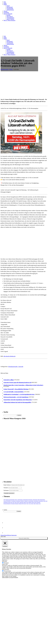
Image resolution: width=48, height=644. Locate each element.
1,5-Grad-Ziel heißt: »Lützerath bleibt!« (14, 392)
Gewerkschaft (10, 8)
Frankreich (26, 501)
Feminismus (18, 501)
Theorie (5, 11)
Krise (14, 502)
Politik (5, 4)
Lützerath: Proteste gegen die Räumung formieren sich (17, 382)
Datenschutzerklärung (6, 535)
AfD (4, 500)
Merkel (25, 502)
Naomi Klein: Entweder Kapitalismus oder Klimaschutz (18, 400)
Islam (44, 501)
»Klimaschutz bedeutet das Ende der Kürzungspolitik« (17, 402)
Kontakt (8, 15)
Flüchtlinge (22, 501)
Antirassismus (35, 500)
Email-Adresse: (7, 485)
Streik (25, 504)
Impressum (14, 535)
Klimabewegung (5, 69)
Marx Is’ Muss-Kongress (9, 20)
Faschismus (14, 501)
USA (40, 504)
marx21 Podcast (10, 19)
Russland (20, 504)
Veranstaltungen (10, 18)
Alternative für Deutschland (10, 500)
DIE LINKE (8, 501)
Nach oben (3, 537)
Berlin (39, 500)
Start (5, 2)
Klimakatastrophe (13, 367)
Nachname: (6, 490)
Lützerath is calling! (9, 380)
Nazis (27, 502)
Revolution (13, 504)
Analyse (16, 500)
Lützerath (21, 367)
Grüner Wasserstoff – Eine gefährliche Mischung (16, 389)
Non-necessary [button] (6, 569)
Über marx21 (10, 16)
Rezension (17, 504)
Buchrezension (42, 500)
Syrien (27, 504)
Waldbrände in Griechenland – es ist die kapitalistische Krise (19, 394)
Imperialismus (41, 501)
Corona (5, 501)
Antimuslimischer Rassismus (28, 500)
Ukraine (37, 504)
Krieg (11, 502)
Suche (5, 3)
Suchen (5, 510)
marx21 (18, 502)
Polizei (33, 502)
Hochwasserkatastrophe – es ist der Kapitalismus (16, 397)
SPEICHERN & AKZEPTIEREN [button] (10, 578)
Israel (46, 501)
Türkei (35, 504)
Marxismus (22, 502)
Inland (8, 6)
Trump (32, 504)
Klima (9, 502)
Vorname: (6, 488)
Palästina (30, 502)
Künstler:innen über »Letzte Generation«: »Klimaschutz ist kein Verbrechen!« (23, 385)
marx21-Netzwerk (8, 14)
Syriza (30, 504)
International (10, 7)
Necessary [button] (5, 561)
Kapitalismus (6, 502)
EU (11, 501)
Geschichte (6, 12)
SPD (23, 504)
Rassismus (39, 502)
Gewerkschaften (31, 501)
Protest (35, 502)
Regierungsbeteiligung (7, 504)
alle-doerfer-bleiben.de (10, 356)
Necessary (6, 563)
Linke (16, 502)
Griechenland (36, 501)
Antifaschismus (10, 10)
